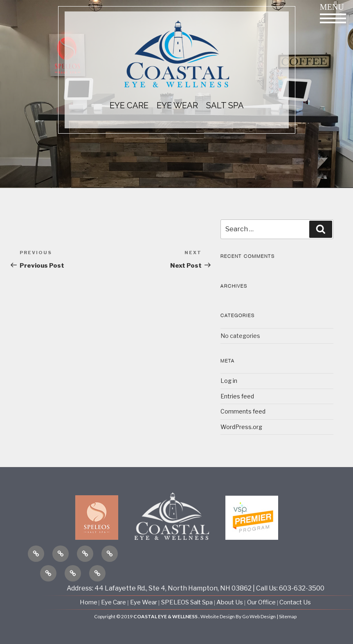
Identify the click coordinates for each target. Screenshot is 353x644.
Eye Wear (144, 602)
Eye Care (114, 602)
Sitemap (288, 616)
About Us (230, 602)
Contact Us (295, 602)
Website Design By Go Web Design (238, 616)
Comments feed (243, 411)
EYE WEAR (177, 105)
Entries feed (237, 396)
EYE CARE (129, 105)
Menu (333, 13)
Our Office (261, 602)
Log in (229, 381)
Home (89, 602)
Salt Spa (225, 105)
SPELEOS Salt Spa (187, 602)
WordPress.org (241, 427)
